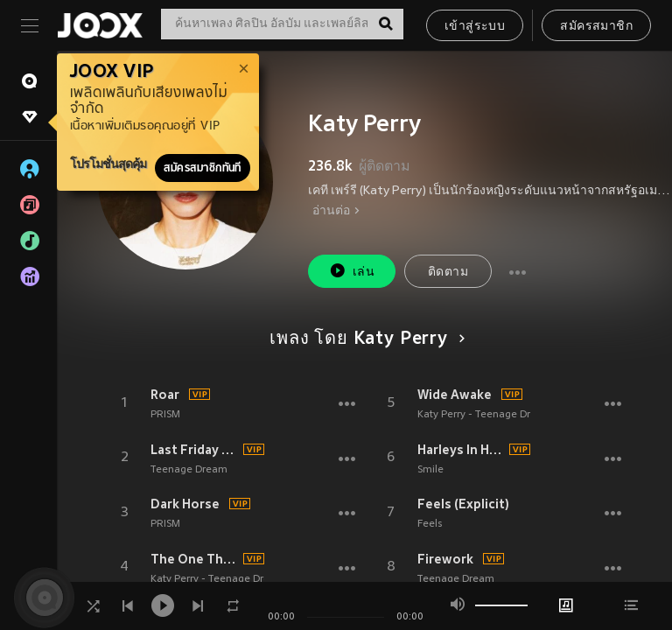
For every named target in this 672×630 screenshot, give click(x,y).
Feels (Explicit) (463, 504)
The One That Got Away (194, 559)
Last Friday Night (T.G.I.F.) (194, 450)
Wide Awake (455, 395)
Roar (165, 395)
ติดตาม (448, 273)
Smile (430, 470)
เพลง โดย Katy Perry (364, 339)
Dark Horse (185, 504)
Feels (430, 524)
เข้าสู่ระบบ (475, 27)
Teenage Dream (189, 470)
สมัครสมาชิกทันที (203, 168)
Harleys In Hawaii (461, 450)
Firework (445, 559)
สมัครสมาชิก (596, 27)
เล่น (352, 271)
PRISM (165, 415)
